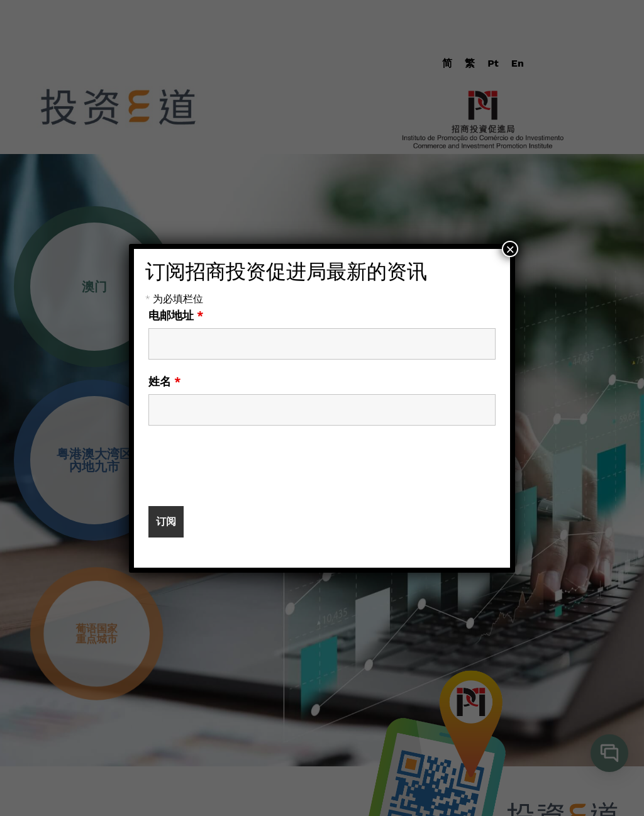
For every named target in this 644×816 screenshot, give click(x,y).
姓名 (165, 382)
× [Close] (510, 249)
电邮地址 (176, 316)
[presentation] (244, 466)
